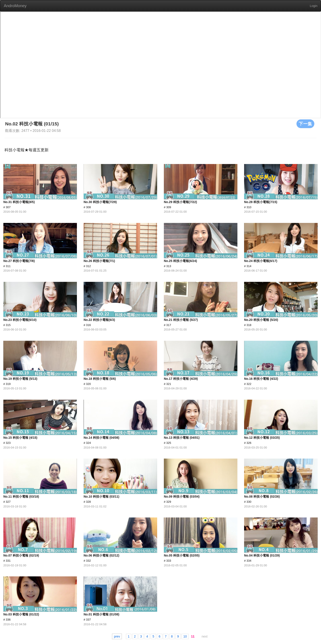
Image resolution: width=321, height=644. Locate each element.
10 (185, 636)
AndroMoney (15, 6)
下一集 (305, 124)
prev (117, 636)
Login (314, 6)
